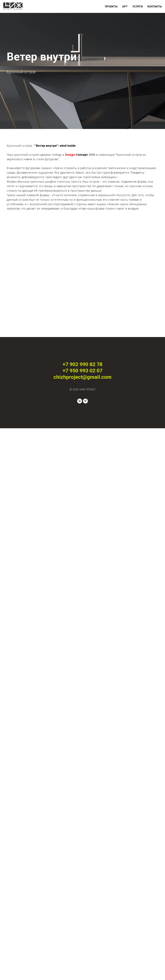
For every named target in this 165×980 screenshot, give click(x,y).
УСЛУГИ (138, 7)
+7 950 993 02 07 (83, 371)
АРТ (125, 7)
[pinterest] (85, 401)
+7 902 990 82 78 (83, 364)
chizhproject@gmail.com (82, 377)
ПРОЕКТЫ (111, 7)
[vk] (80, 401)
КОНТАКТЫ (155, 7)
